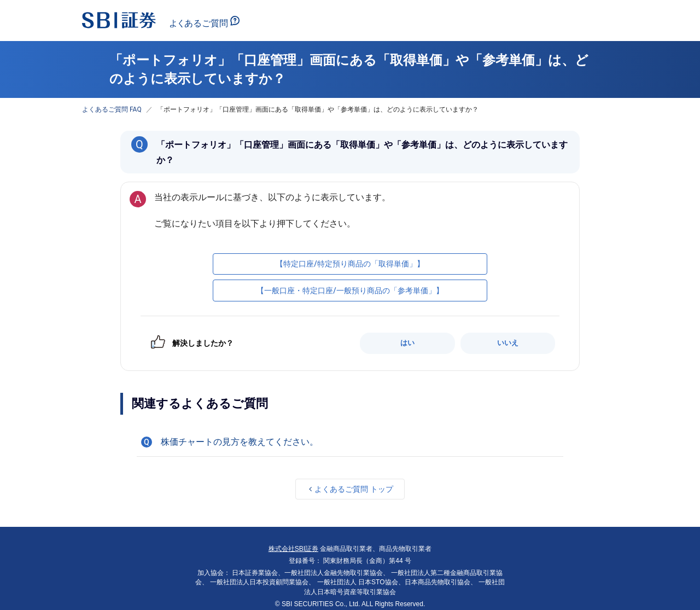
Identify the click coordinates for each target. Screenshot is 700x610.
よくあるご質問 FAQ (112, 109)
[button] (350, 442)
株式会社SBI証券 (293, 549)
